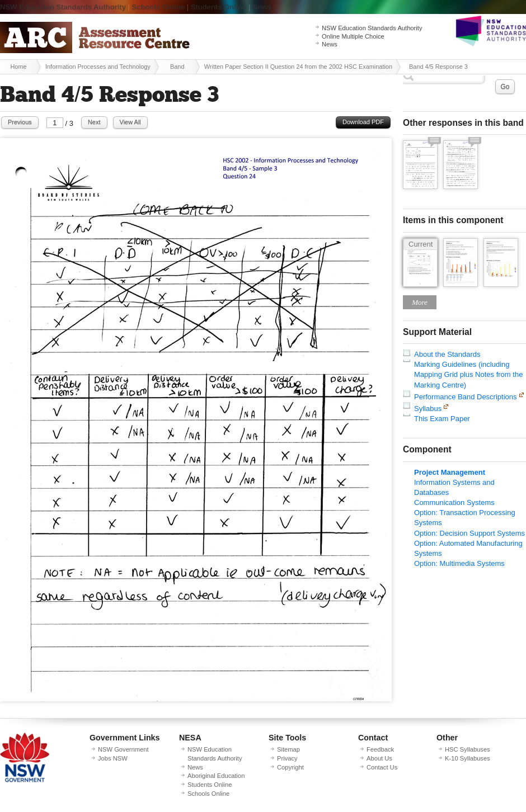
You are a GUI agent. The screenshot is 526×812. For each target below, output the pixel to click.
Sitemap (288, 749)
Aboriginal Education (216, 776)
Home (18, 67)
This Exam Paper (442, 419)
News (262, 7)
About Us (379, 758)
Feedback (380, 749)
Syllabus (428, 409)
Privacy (287, 758)
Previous (20, 122)
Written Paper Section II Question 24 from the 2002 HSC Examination (298, 67)
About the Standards (447, 354)
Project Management (450, 472)
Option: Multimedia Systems (459, 563)
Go (505, 87)
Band (177, 67)
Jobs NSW (113, 758)
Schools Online (159, 7)
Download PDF (363, 122)
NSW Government (123, 749)
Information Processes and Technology (98, 67)
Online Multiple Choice (353, 36)
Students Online (219, 7)
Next (94, 122)
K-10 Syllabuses (468, 758)
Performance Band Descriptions (466, 397)
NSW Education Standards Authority (63, 7)
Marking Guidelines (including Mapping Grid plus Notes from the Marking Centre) (468, 374)
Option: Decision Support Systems (469, 533)
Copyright (290, 767)
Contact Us (382, 767)
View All (130, 122)
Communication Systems (454, 502)
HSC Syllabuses (468, 749)
